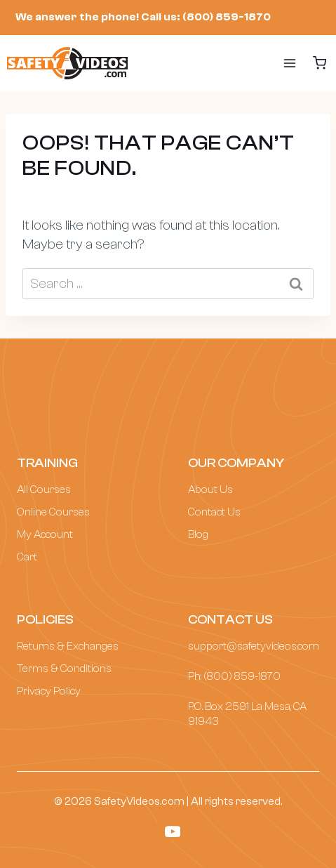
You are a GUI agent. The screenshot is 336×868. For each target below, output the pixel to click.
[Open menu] (276, 63)
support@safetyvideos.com (254, 646)
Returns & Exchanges (68, 646)
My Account (45, 534)
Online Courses (53, 512)
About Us (210, 489)
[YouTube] (172, 831)
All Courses (44, 489)
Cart (27, 557)
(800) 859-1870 (242, 676)
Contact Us (214, 512)
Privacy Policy (49, 691)
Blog (198, 534)
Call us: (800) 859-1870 (206, 17)
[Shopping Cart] (320, 63)
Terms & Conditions (64, 669)
